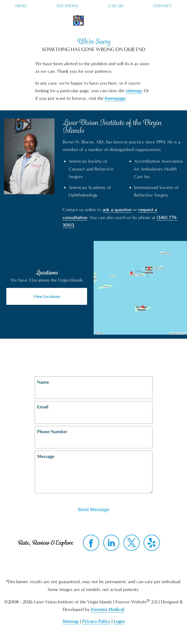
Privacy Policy (96, 621)
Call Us (116, 6)
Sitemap (71, 621)
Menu (21, 6)
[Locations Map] (140, 287)
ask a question (117, 210)
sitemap (134, 91)
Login (119, 621)
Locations (67, 6)
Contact (163, 6)
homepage (115, 98)
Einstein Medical (108, 609)
